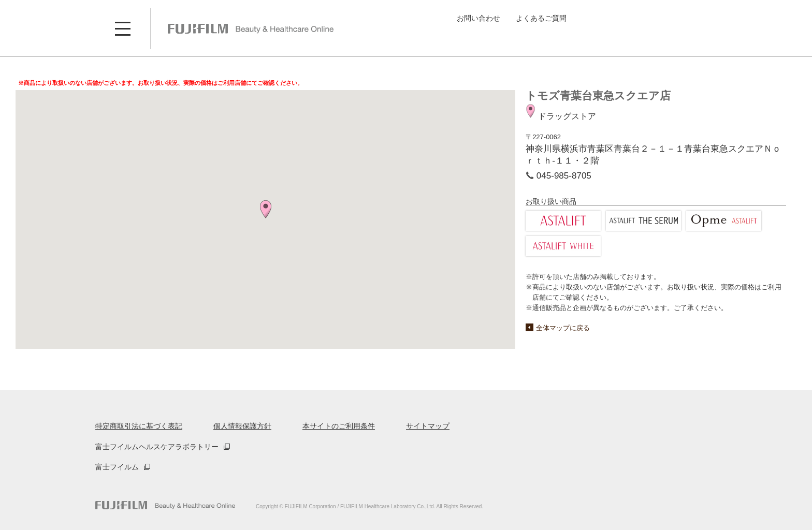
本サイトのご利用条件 (339, 426)
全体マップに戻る (563, 328)
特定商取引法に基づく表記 (139, 426)
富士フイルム (117, 467)
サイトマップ (428, 426)
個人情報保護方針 (242, 426)
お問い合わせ (479, 18)
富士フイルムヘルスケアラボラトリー (157, 447)
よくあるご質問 (541, 18)
